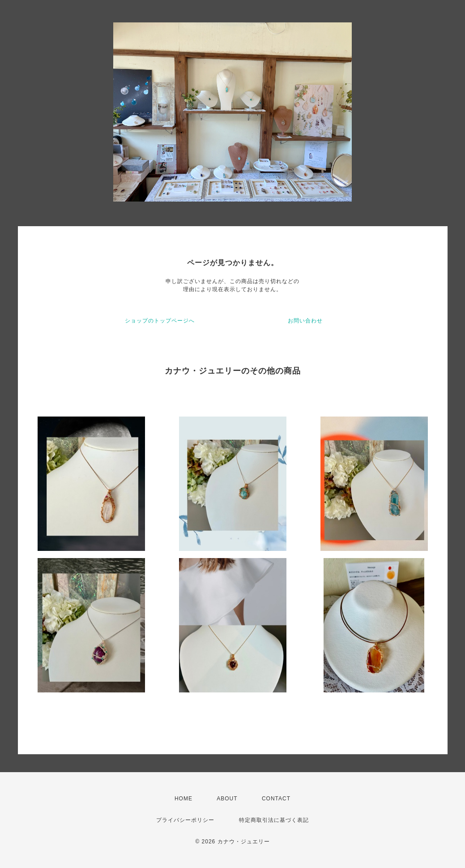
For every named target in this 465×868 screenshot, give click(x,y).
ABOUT (227, 799)
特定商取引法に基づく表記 (274, 820)
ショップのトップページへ (160, 321)
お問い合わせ (305, 321)
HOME (183, 799)
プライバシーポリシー (185, 820)
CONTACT (276, 799)
